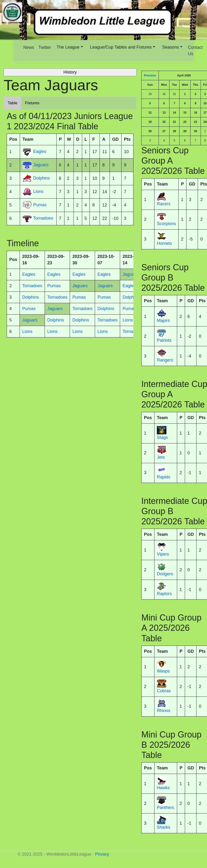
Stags (162, 437)
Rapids (164, 477)
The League (68, 47)
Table (13, 103)
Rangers (165, 360)
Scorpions (166, 224)
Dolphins (42, 178)
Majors (163, 321)
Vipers (163, 554)
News (29, 47)
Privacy (102, 854)
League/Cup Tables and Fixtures (121, 47)
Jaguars (41, 165)
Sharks (164, 827)
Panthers (165, 808)
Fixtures (32, 103)
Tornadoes (43, 218)
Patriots (164, 340)
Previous (150, 75)
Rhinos (164, 711)
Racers (164, 204)
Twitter (45, 47)
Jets (161, 457)
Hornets (164, 243)
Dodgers (165, 574)
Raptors (164, 594)
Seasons (170, 47)
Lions (38, 192)
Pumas (40, 205)
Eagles (40, 152)
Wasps (163, 671)
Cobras (164, 691)
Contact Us (195, 51)
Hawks (163, 788)
